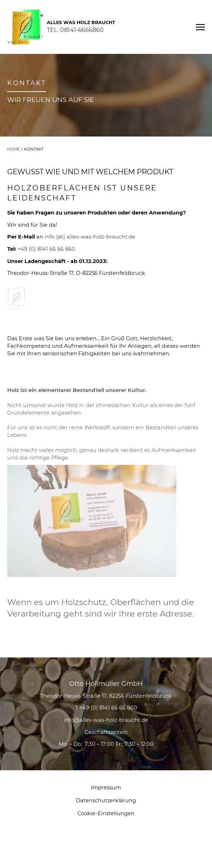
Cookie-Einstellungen (106, 813)
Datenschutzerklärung (106, 800)
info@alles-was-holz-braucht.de (106, 720)
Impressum (106, 788)
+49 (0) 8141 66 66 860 (46, 249)
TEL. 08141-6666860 (75, 30)
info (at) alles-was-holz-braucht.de (90, 237)
